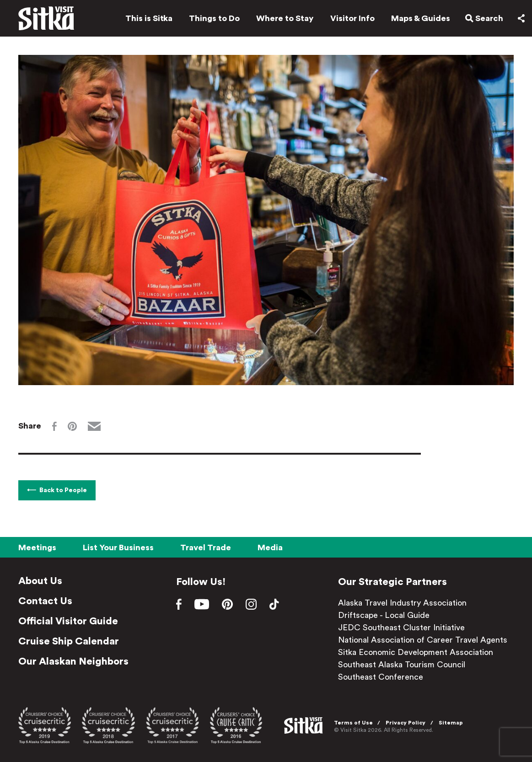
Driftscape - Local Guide (384, 615)
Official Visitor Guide (68, 621)
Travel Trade (206, 547)
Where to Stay (285, 18)
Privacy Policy (406, 723)
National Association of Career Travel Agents (423, 640)
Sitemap (451, 723)
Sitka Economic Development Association (416, 652)
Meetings (37, 547)
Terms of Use (353, 723)
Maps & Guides (421, 18)
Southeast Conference (381, 677)
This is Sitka (149, 18)
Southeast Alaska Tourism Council (402, 665)
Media (270, 547)
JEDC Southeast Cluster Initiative (401, 628)
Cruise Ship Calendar (69, 641)
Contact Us (45, 601)
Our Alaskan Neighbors (73, 661)
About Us (40, 581)
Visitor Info (352, 18)
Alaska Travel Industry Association (402, 603)
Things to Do (214, 18)
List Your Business (118, 547)
